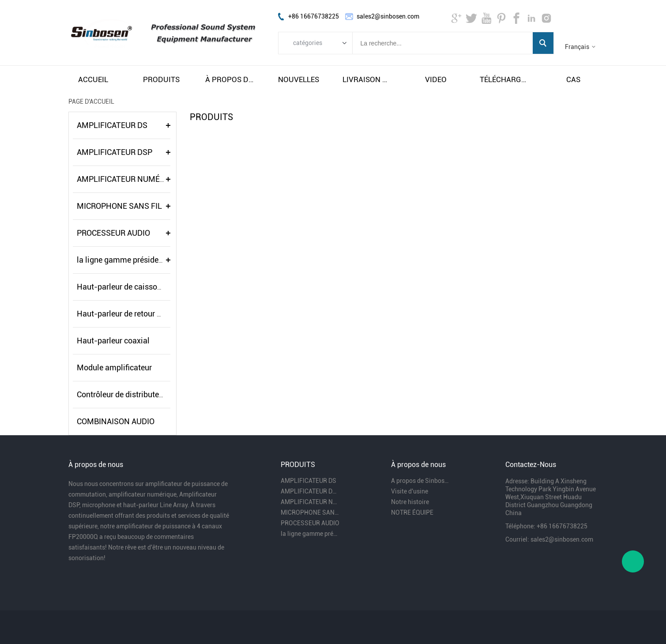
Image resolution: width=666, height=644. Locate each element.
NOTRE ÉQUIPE (412, 512)
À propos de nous (230, 79)
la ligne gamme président (121, 260)
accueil (93, 79)
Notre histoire (410, 502)
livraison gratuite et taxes (367, 79)
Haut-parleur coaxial (113, 341)
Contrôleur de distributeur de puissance (145, 394)
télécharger (504, 79)
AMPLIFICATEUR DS (112, 125)
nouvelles (299, 79)
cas (573, 79)
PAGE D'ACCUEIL (91, 102)
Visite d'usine (410, 491)
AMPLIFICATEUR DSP (115, 152)
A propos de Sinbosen (421, 481)
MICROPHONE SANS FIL (119, 206)
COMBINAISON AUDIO (116, 421)
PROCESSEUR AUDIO (113, 233)
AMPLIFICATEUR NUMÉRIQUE (130, 179)
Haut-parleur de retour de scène (132, 314)
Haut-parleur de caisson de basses (137, 287)
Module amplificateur (114, 367)
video (436, 79)
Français (577, 47)
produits (161, 79)
